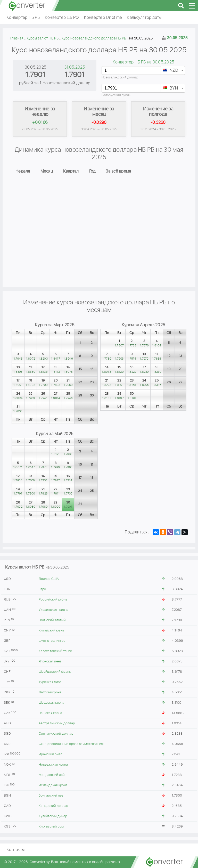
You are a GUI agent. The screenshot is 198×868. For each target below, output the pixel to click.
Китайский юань (51, 631)
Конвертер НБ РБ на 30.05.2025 (143, 62)
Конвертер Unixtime (103, 18)
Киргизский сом (51, 827)
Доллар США (49, 579)
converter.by (27, 6)
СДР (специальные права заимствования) (71, 744)
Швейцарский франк (55, 672)
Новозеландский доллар (120, 78)
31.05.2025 (75, 67)
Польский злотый (52, 620)
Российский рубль (53, 600)
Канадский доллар (53, 806)
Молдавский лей (52, 775)
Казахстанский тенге (55, 651)
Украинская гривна (53, 610)
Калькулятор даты (144, 18)
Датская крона (50, 693)
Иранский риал (50, 755)
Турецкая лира (50, 682)
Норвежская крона (53, 765)
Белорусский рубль (116, 95)
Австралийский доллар (57, 724)
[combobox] (173, 70)
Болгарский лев (51, 796)
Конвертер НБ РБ (23, 18)
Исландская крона (53, 786)
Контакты (15, 850)
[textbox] (173, 71)
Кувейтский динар (53, 817)
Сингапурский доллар (56, 734)
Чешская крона (50, 713)
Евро (42, 590)
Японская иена (50, 662)
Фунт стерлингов (52, 641)
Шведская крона (52, 703)
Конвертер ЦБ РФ (62, 18)
